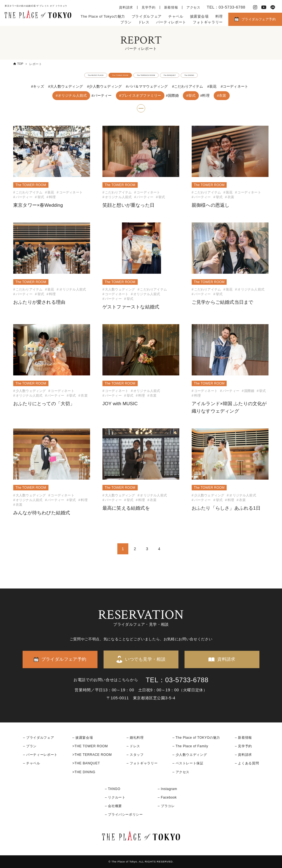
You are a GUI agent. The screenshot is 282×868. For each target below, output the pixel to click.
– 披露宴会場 (83, 738)
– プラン (30, 746)
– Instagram (167, 789)
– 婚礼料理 (135, 738)
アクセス (193, 7)
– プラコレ (166, 806)
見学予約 (149, 7)
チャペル (176, 16)
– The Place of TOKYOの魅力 (196, 738)
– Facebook (167, 797)
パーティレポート (171, 22)
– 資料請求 (243, 755)
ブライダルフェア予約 (259, 19)
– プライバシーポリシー (124, 815)
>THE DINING (84, 772)
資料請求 (126, 7)
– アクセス (181, 772)
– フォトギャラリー (142, 763)
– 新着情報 (243, 738)
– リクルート (115, 797)
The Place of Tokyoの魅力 (103, 16)
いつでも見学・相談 (145, 659)
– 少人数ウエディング (190, 755)
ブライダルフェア (147, 16)
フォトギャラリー (208, 22)
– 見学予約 (243, 746)
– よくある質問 (247, 763)
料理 (219, 16)
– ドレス (133, 746)
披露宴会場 (199, 16)
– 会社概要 (113, 806)
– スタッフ (135, 755)
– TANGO (113, 789)
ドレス (144, 22)
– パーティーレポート (40, 755)
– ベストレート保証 (188, 763)
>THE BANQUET (86, 763)
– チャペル (32, 763)
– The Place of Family (190, 746)
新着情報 (171, 7)
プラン (126, 22)
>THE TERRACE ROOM (92, 755)
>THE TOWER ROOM (90, 746)
